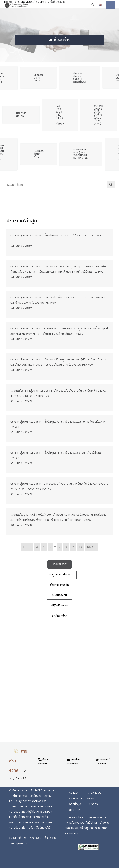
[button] (93, 5)
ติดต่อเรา (75, 810)
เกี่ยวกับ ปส (95, 793)
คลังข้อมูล (75, 804)
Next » (91, 547)
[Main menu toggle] (111, 5)
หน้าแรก (74, 793)
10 (80, 547)
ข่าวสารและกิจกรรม (81, 799)
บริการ (94, 804)
